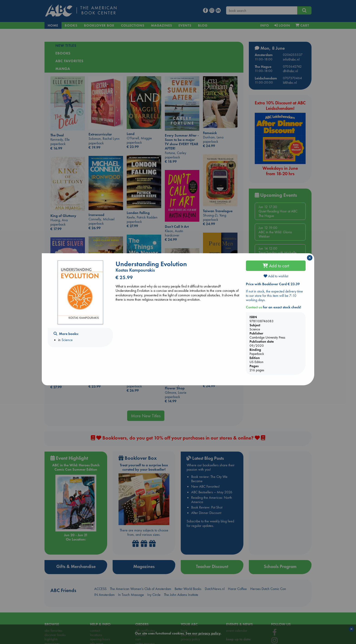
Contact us (254, 307)
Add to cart (276, 266)
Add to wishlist (276, 276)
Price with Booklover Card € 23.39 (273, 284)
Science (67, 340)
